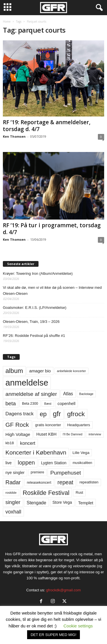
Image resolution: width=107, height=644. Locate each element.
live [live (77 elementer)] (9, 463)
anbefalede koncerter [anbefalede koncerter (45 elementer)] (72, 371)
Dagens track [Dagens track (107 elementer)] (20, 414)
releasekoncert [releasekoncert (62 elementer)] (39, 482)
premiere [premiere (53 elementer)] (38, 472)
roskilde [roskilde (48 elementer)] (11, 493)
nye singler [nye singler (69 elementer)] (15, 473)
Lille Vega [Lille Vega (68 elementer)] (81, 453)
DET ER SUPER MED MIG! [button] (53, 635)
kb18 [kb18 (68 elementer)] (10, 443)
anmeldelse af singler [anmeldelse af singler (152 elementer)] (31, 394)
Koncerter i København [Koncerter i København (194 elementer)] (36, 452)
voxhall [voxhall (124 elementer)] (13, 512)
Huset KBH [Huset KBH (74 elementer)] (46, 434)
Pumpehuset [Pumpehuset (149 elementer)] (65, 473)
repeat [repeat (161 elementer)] (65, 482)
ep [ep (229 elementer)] (43, 414)
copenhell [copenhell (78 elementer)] (67, 404)
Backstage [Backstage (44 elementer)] (86, 394)
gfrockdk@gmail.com (63, 590)
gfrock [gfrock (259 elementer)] (76, 414)
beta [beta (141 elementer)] (11, 403)
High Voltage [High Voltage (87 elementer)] (18, 434)
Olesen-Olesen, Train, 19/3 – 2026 (31, 322)
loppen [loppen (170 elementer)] (26, 463)
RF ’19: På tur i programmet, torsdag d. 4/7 (52, 229)
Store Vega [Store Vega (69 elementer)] (62, 502)
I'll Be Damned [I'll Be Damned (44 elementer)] (73, 434)
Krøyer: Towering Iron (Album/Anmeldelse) (38, 273)
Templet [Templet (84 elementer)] (86, 503)
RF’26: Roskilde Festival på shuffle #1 (34, 336)
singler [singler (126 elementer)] (13, 502)
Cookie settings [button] (78, 626)
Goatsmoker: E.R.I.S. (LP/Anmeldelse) (35, 308)
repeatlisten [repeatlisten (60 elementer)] (89, 482)
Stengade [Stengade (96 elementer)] (36, 503)
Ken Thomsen (14, 136)
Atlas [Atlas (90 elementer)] (68, 394)
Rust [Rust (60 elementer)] (79, 492)
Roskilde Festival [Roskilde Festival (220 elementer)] (46, 493)
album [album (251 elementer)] (14, 371)
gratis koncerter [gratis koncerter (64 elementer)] (48, 425)
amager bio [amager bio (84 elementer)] (40, 371)
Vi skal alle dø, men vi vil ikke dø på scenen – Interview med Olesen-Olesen (52, 291)
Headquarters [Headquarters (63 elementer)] (79, 425)
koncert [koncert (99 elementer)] (28, 443)
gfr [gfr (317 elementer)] (57, 414)
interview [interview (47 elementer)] (95, 434)
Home (7, 21)
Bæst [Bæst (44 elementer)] (48, 404)
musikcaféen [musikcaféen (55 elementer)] (82, 463)
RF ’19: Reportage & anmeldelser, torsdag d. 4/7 (47, 126)
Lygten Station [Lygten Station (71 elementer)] (54, 463)
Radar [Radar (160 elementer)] (13, 482)
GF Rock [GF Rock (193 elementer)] (17, 425)
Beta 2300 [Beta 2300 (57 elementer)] (30, 404)
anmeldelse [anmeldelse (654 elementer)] (27, 383)
